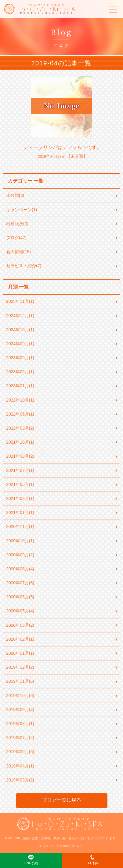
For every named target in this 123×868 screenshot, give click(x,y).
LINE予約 (31, 860)
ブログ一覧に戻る (62, 800)
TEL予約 (92, 860)
